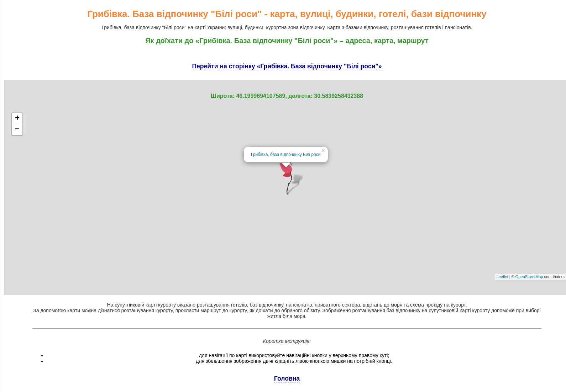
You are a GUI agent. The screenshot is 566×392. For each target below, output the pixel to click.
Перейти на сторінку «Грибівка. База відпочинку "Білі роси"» (287, 66)
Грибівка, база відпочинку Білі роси (286, 155)
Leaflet (502, 277)
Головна (287, 378)
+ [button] (17, 119)
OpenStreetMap (529, 277)
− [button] (17, 130)
